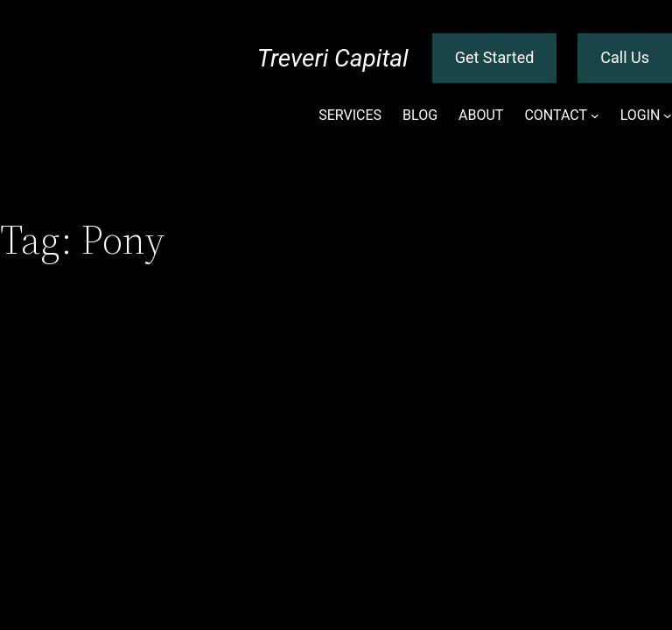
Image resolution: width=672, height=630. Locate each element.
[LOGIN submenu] (668, 115)
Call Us (625, 57)
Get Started (495, 57)
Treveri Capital (333, 58)
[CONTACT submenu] (595, 115)
